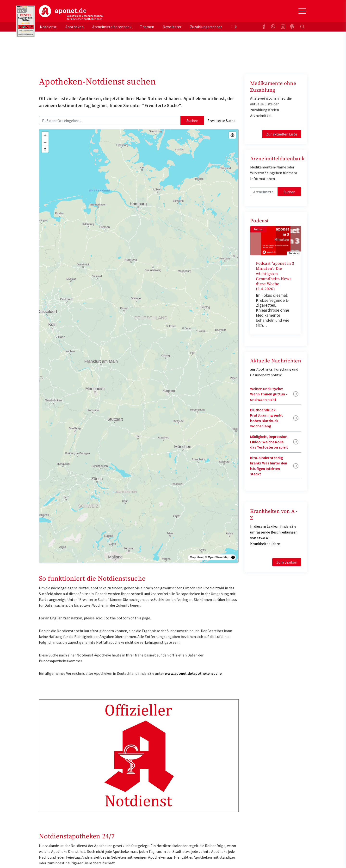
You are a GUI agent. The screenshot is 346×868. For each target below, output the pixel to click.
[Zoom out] (45, 142)
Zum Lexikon (287, 562)
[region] (139, 346)
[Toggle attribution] (233, 557)
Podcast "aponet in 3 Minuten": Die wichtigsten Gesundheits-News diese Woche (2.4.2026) (275, 276)
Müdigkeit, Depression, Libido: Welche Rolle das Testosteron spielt (269, 442)
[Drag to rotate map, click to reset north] (45, 149)
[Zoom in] (45, 135)
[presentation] (236, 27)
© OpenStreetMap (217, 557)
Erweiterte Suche (221, 121)
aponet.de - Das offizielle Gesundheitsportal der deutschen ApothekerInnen (71, 13)
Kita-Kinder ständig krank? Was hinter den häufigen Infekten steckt (269, 466)
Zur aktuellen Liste (282, 134)
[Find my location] (232, 135)
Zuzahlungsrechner (206, 27)
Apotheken (74, 27)
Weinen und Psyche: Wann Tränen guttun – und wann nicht (269, 394)
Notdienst (48, 27)
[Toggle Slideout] (302, 11)
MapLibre (196, 557)
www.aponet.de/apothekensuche (193, 673)
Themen (147, 27)
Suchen (192, 121)
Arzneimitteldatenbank (112, 27)
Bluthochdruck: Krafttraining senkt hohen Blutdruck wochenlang (266, 418)
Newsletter (172, 27)
